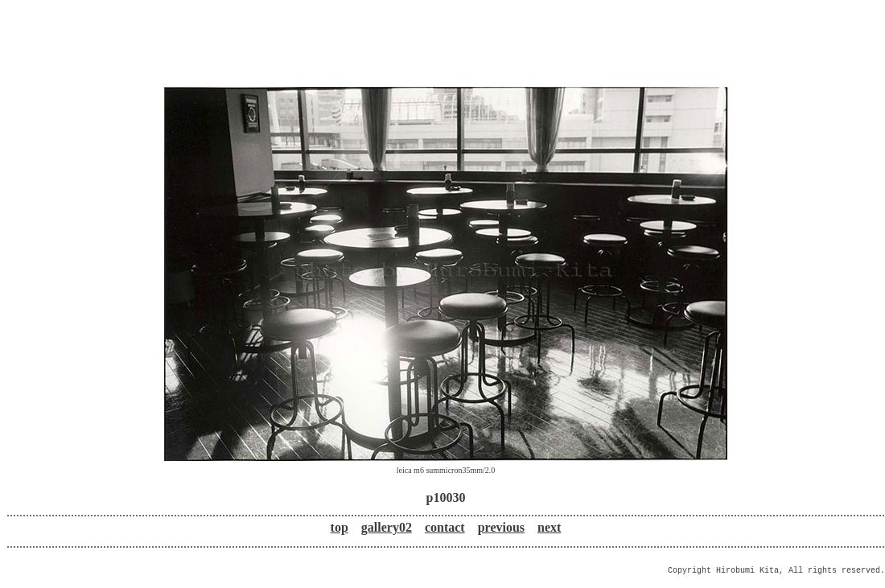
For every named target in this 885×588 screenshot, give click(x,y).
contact (445, 527)
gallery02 (387, 527)
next (549, 527)
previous (501, 527)
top (340, 527)
